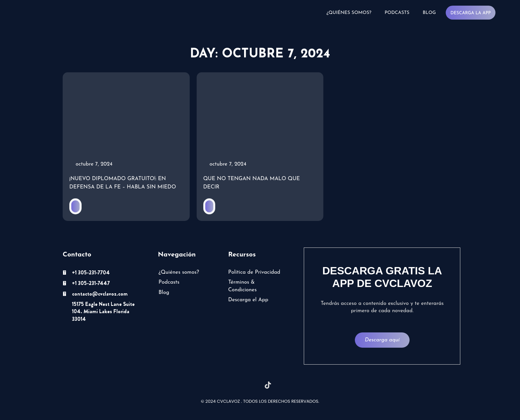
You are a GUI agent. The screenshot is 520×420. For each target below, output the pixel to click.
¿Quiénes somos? (349, 13)
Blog (429, 13)
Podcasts (397, 13)
